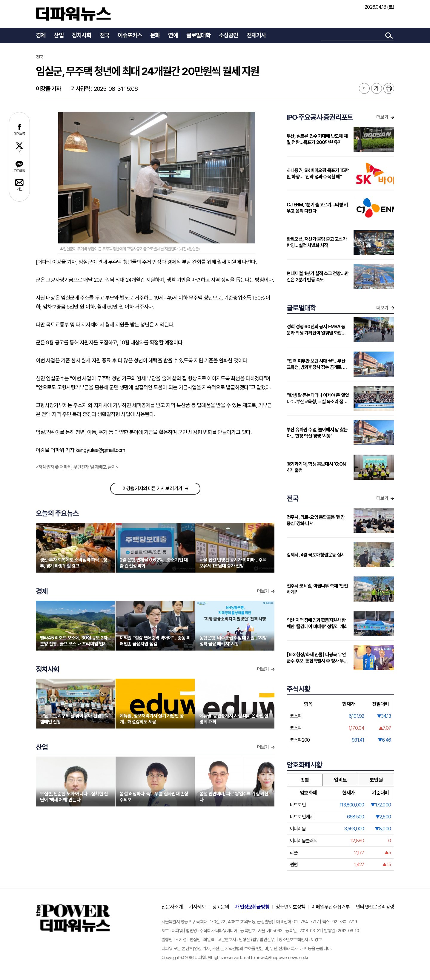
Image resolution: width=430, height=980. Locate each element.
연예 (173, 35)
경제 (41, 35)
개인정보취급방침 (252, 907)
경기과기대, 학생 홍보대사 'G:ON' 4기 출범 (317, 467)
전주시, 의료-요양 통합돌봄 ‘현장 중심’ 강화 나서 (316, 520)
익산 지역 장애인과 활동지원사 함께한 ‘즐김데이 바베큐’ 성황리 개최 (317, 623)
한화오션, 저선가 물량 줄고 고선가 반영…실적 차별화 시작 (317, 242)
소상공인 (229, 35)
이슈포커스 (130, 35)
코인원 (376, 780)
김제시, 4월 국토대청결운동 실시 (316, 555)
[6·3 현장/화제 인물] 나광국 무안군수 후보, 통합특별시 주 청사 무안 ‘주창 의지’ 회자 (317, 658)
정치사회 (82, 35)
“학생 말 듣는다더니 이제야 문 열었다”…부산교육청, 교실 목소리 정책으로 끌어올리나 (318, 399)
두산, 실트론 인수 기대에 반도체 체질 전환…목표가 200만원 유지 (317, 139)
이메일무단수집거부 (331, 907)
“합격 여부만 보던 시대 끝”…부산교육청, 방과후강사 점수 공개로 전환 (317, 364)
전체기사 (256, 35)
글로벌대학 (198, 35)
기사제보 (198, 907)
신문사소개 (172, 907)
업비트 (340, 780)
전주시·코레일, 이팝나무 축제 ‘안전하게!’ (317, 589)
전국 (105, 35)
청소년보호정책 (290, 907)
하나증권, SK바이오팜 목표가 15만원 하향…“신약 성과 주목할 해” (318, 174)
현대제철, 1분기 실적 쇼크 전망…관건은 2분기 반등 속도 (318, 277)
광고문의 (221, 907)
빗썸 (305, 780)
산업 (59, 35)
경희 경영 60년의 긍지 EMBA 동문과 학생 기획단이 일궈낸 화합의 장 (316, 330)
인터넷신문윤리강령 (375, 907)
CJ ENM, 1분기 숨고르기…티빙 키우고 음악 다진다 (317, 208)
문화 (155, 35)
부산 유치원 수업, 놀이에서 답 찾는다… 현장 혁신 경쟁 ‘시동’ (317, 433)
